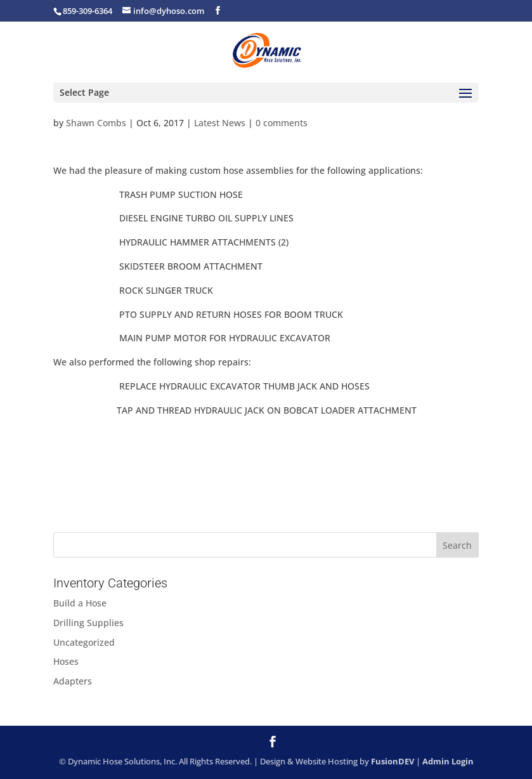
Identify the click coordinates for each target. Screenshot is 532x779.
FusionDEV (393, 761)
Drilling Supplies (88, 623)
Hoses (66, 661)
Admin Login (448, 761)
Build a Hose (80, 603)
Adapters (73, 681)
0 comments (282, 123)
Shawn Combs (96, 123)
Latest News (220, 123)
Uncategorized (84, 642)
